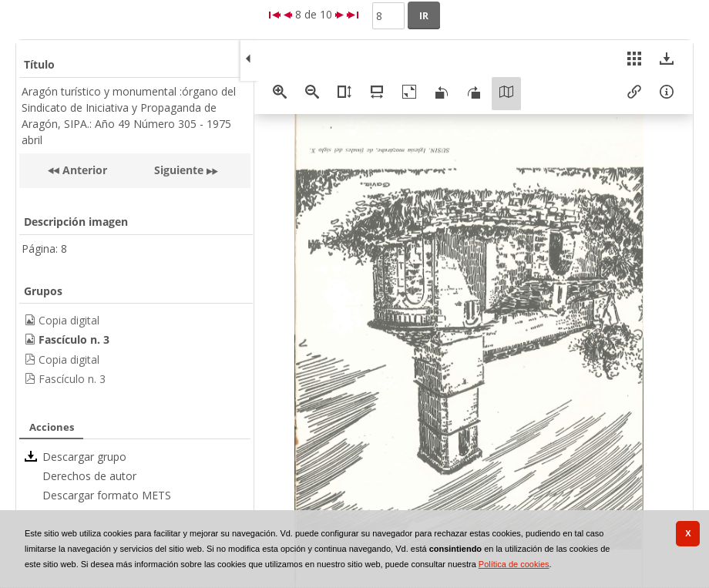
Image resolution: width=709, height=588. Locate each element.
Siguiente (179, 170)
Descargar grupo (84, 457)
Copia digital (69, 320)
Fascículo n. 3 (72, 379)
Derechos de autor (89, 476)
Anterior (83, 170)
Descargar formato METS (107, 495)
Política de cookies (514, 564)
